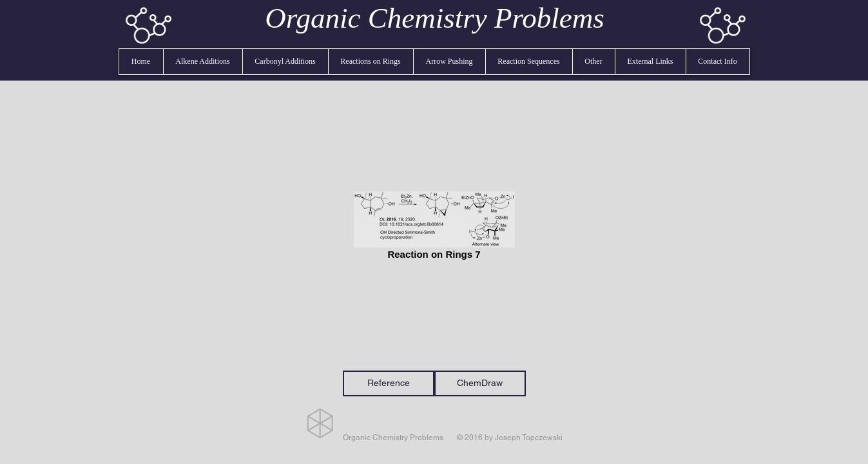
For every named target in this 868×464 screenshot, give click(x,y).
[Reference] (389, 383)
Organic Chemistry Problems (435, 18)
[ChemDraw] (480, 383)
